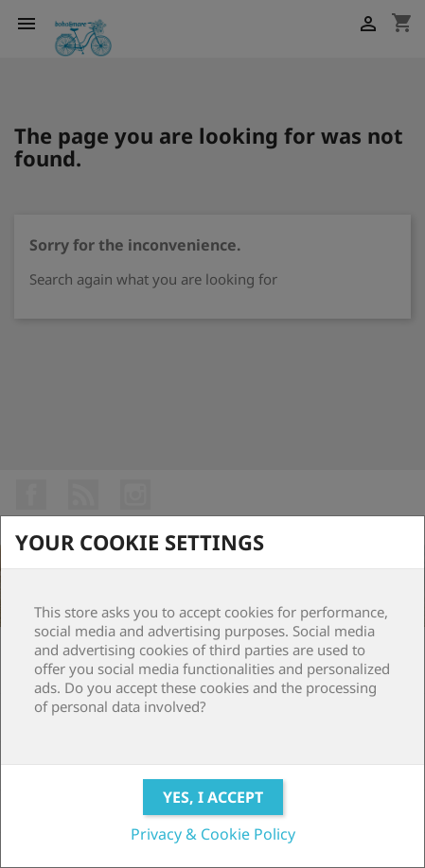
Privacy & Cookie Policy (213, 834)
